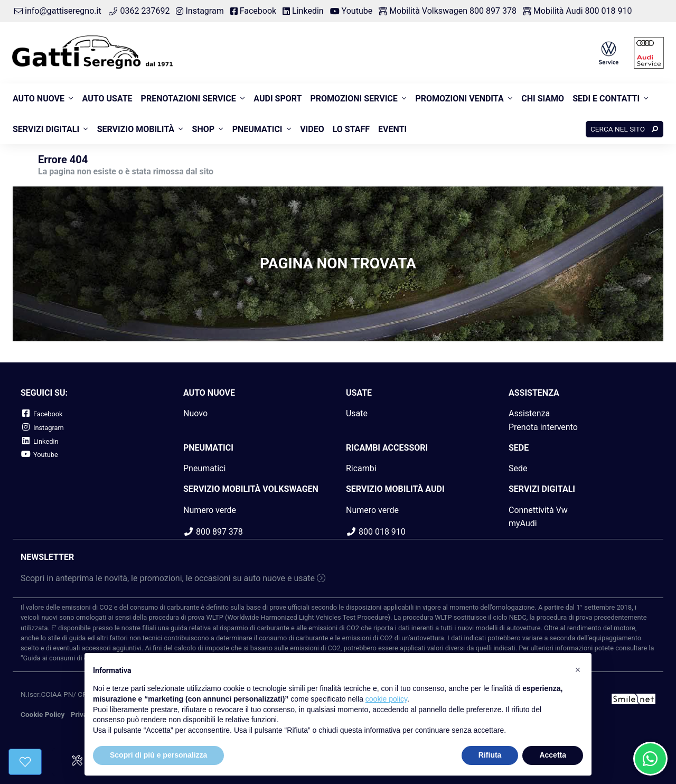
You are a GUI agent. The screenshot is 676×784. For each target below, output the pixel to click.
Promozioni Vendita (459, 99)
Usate (357, 413)
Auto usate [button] (107, 99)
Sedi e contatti (606, 99)
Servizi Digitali (46, 129)
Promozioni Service (354, 99)
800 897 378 (213, 532)
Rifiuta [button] (490, 755)
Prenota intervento (543, 427)
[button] (578, 670)
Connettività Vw (538, 510)
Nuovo (195, 413)
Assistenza (529, 413)
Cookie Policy (43, 714)
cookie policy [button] (386, 699)
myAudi (523, 523)
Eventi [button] (392, 129)
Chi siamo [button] (543, 99)
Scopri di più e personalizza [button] (158, 755)
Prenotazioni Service (189, 99)
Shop (204, 129)
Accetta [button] (553, 755)
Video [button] (312, 129)
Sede (518, 468)
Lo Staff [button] (351, 129)
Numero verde (210, 510)
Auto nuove (39, 99)
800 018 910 (376, 532)
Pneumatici (257, 129)
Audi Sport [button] (278, 99)
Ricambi (361, 468)
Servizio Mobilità (136, 129)
